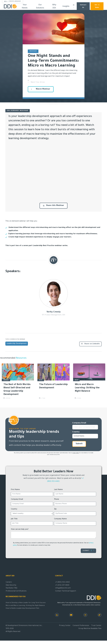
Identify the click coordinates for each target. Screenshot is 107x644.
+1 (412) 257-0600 (62, 585)
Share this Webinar (53, 206)
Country (76, 432)
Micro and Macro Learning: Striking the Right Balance (25, 606)
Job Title (14, 519)
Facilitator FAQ (11, 588)
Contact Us (83, 6)
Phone (57, 499)
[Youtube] (71, 615)
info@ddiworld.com (63, 588)
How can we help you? (20, 529)
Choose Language (15, 1)
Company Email (79, 423)
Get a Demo (97, 6)
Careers (9, 582)
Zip (55, 509)
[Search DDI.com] (74, 6)
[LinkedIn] (57, 615)
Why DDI (54, 6)
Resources (21, 358)
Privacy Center (65, 626)
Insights (66, 6)
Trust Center (96, 626)
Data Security (11, 585)
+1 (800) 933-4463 (62, 582)
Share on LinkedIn (90, 344)
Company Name (60, 519)
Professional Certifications (16, 591)
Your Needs (25, 6)
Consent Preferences (81, 626)
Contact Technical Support (66, 591)
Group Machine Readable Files (90, 629)
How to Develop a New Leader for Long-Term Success (26, 603)
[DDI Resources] (100, 615)
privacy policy (76, 453)
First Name (15, 490)
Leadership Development (17, 344)
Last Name (58, 490)
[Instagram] (85, 615)
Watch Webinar (41, 89)
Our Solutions (40, 6)
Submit (79, 444)
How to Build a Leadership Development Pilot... (23, 608)
